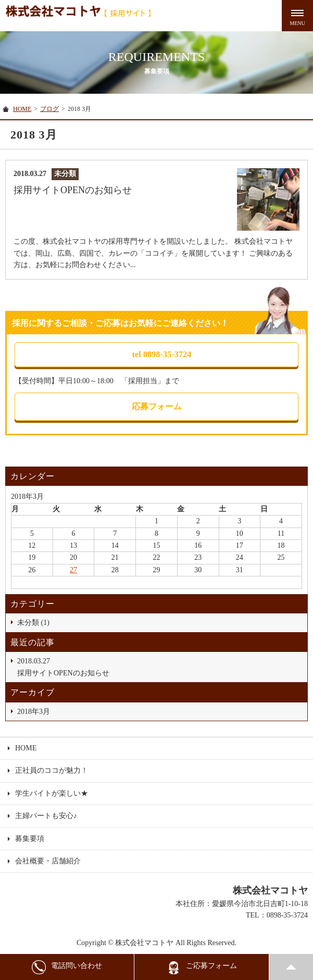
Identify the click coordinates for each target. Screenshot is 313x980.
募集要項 (30, 839)
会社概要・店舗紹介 (48, 861)
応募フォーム (157, 406)
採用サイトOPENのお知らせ (160, 666)
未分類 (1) (33, 623)
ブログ (49, 109)
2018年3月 (34, 712)
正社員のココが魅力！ (52, 770)
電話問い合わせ (67, 967)
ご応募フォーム (202, 967)
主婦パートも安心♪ (46, 816)
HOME (22, 109)
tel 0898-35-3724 (162, 354)
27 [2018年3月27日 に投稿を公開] (73, 570)
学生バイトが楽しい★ (52, 793)
